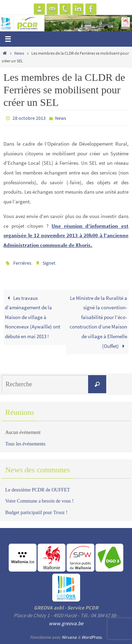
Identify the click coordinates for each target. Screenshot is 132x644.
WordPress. (92, 637)
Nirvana (69, 637)
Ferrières (22, 263)
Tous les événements (25, 444)
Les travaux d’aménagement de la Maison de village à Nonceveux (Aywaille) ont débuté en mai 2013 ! (33, 317)
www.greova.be (66, 623)
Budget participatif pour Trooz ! (36, 513)
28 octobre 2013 (29, 118)
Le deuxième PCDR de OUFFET (38, 490)
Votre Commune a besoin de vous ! (40, 501)
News (19, 53)
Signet (49, 263)
